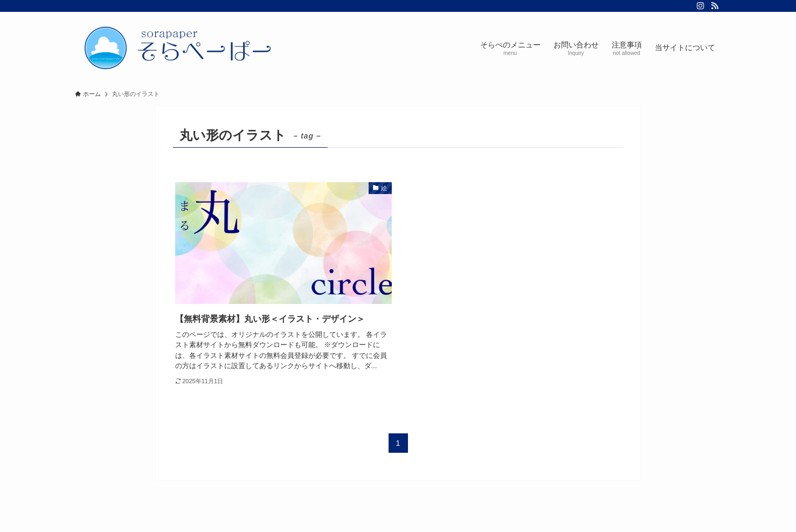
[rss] (715, 6)
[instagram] (701, 6)
